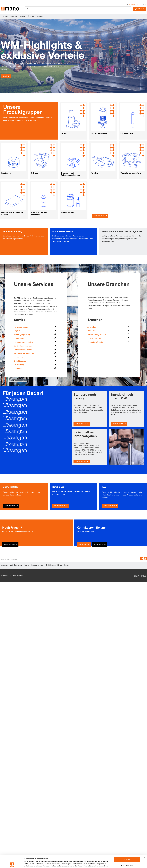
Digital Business (20, 361)
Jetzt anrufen (83, 545)
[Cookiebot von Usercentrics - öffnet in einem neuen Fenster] (12, 864)
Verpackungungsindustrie (97, 335)
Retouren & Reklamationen (24, 354)
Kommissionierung (21, 327)
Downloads (18, 369)
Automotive (92, 327)
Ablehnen (127, 860)
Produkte (4, 16)
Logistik (17, 331)
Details (5, 76)
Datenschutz (18, 565)
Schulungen (18, 357)
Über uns (31, 16)
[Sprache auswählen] (144, 5)
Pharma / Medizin (94, 339)
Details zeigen (98, 864)
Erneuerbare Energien (96, 342)
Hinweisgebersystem (37, 565)
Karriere (40, 16)
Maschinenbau (93, 331)
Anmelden (140, 9)
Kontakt (66, 565)
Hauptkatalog (19, 365)
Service (22, 16)
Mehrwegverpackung (22, 335)
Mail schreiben (99, 545)
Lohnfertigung (19, 339)
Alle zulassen (127, 848)
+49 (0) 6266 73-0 (134, 5)
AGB (11, 565)
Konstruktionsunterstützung (24, 342)
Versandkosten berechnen (24, 350)
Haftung (26, 565)
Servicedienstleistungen (23, 346)
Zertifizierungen (51, 565)
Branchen (14, 16)
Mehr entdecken (100, 216)
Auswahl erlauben (127, 854)
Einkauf (60, 565)
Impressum (5, 565)
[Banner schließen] (144, 846)
